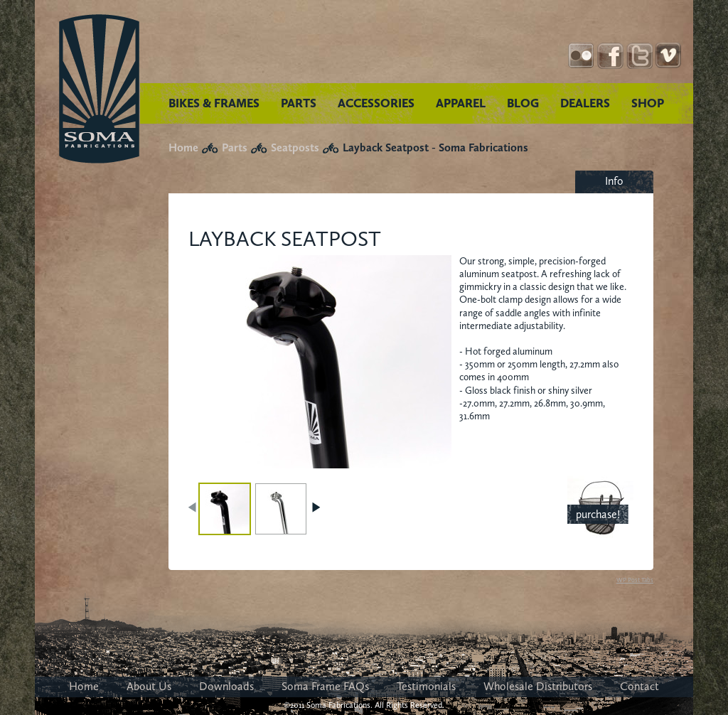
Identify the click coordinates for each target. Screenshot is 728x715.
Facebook (610, 56)
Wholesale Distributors (538, 686)
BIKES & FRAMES (214, 103)
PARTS (299, 103)
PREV (193, 507)
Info (614, 181)
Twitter (639, 56)
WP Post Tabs (635, 580)
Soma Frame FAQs (325, 686)
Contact (639, 686)
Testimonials (426, 686)
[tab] (614, 182)
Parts (235, 147)
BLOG (523, 103)
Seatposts (295, 147)
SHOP (648, 103)
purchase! (598, 514)
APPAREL (461, 103)
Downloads (226, 686)
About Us (149, 686)
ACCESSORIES (376, 103)
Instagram (581, 56)
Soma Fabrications (99, 89)
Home (183, 147)
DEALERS (585, 103)
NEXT (316, 507)
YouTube (669, 56)
